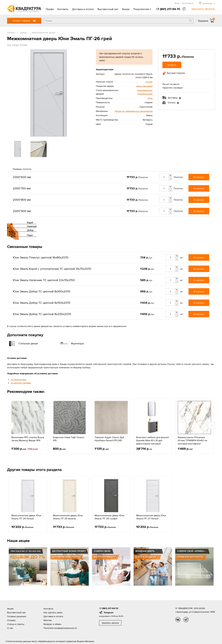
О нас (10, 628)
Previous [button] (10, 426)
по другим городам (21, 383)
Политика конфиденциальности (60, 628)
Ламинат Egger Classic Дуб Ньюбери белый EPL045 (109, 439)
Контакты (63, 9)
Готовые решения (17, 616)
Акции (126, 9)
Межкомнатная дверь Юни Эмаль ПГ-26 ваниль (68, 517)
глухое (149, 82)
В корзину (199, 177)
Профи (50, 9)
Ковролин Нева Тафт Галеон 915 (69, 439)
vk (178, 620)
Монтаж (48, 620)
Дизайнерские (145, 94)
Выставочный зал (108, 9)
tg (186, 620)
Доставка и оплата (83, 9)
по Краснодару (18, 379)
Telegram (108, 612)
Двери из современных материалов (134, 111)
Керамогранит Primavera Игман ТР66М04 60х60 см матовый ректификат (192, 440)
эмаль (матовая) (144, 86)
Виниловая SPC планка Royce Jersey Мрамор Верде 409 (28, 439)
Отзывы (11, 620)
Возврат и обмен (52, 624)
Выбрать (172, 65)
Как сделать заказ (53, 612)
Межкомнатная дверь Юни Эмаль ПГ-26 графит (109, 517)
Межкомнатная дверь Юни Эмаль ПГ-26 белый (26, 517)
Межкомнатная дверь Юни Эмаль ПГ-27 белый (151, 517)
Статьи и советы (16, 624)
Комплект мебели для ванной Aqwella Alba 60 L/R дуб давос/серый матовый (152, 440)
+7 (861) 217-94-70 (168, 9)
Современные (145, 90)
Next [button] (212, 426)
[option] (49, 93)
